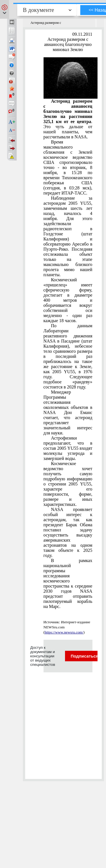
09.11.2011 (82, 34)
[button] (5, 9)
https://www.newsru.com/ (64, 632)
